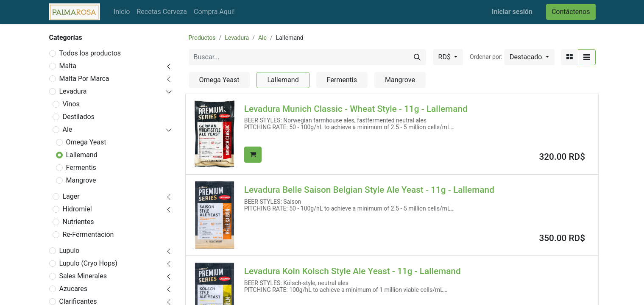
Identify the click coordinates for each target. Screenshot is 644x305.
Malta (68, 66)
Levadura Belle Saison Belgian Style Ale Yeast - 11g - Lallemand (369, 190)
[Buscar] (417, 57)
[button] (529, 57)
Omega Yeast (86, 142)
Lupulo (70, 251)
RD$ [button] (445, 57)
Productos (202, 38)
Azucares (73, 289)
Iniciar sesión (512, 12)
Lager (71, 196)
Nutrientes (78, 222)
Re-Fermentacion (88, 234)
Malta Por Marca (84, 79)
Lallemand (82, 155)
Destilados (79, 117)
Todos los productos (90, 53)
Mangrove (81, 180)
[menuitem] (122, 12)
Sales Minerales (83, 276)
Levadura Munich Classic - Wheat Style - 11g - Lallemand (356, 109)
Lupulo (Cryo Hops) (88, 263)
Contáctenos (571, 12)
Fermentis (81, 168)
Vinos (71, 104)
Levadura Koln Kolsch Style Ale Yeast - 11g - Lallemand (353, 271)
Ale (68, 129)
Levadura (73, 91)
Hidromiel (77, 209)
